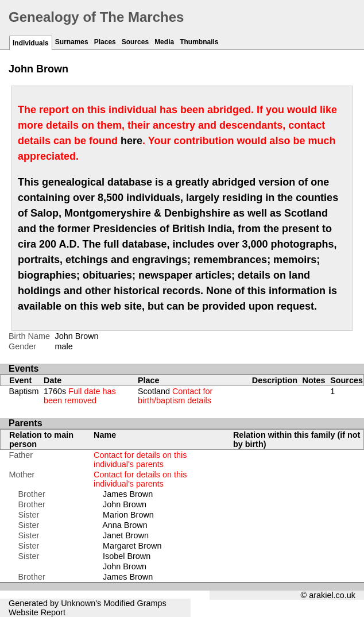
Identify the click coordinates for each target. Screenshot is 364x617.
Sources (135, 42)
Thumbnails (199, 42)
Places (105, 42)
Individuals (31, 43)
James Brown (128, 494)
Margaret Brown (132, 546)
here (131, 141)
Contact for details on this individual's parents (140, 460)
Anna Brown (125, 525)
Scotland (175, 396)
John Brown (125, 504)
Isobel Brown (127, 556)
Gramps (152, 603)
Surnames (72, 42)
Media (164, 42)
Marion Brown (128, 515)
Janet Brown (126, 535)
